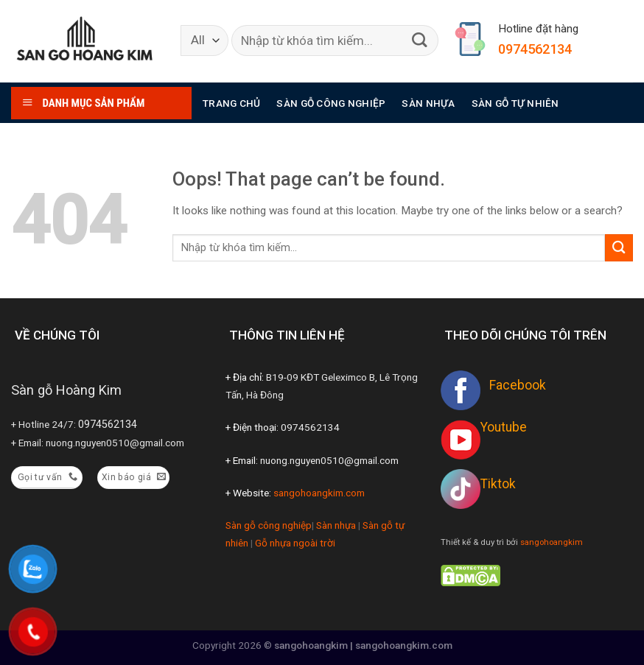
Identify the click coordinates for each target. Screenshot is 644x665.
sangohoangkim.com (319, 493)
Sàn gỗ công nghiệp (331, 103)
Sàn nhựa (428, 103)
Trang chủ (231, 103)
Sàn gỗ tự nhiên (515, 103)
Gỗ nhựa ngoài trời (295, 543)
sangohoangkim (552, 542)
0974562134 (535, 49)
